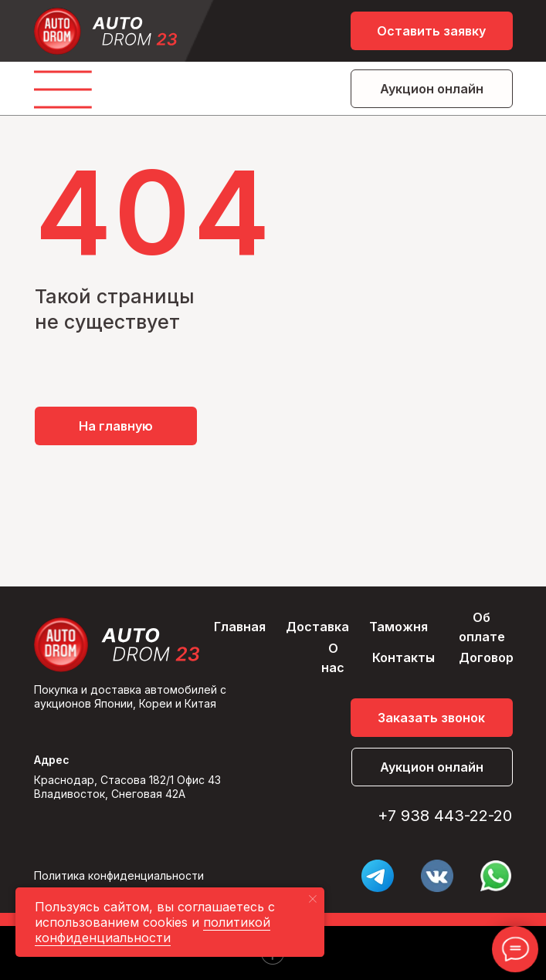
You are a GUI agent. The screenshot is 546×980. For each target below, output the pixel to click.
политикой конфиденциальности (153, 930)
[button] (432, 31)
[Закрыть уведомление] (313, 899)
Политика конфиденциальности (119, 875)
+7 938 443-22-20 (445, 816)
